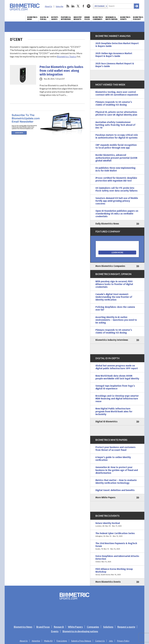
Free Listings (62, 641)
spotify (89, 6)
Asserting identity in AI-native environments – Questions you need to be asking (116, 320)
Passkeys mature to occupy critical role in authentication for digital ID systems (117, 136)
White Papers (75, 627)
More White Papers (105, 498)
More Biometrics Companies (110, 266)
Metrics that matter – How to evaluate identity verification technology (116, 482)
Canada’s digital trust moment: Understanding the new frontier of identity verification (114, 297)
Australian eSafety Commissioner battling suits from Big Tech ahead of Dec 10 (115, 125)
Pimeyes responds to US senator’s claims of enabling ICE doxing (114, 103)
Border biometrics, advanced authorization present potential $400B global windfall (116, 158)
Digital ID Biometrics (106, 422)
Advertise (36, 641)
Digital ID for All (44, 18)
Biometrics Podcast (138, 18)
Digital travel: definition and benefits (115, 490)
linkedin (73, 6)
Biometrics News (32, 18)
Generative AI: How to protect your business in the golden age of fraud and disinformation (117, 470)
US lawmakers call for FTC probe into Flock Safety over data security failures (116, 189)
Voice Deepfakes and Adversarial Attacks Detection (117, 559)
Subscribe (60, 6)
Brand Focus (87, 18)
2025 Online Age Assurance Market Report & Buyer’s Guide (114, 55)
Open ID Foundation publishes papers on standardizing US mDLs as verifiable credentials (117, 214)
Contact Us (100, 641)
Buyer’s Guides (55, 18)
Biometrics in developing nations (80, 631)
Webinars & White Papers (111, 18)
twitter (78, 6)
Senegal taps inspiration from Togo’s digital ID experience (115, 387)
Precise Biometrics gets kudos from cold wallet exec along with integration (61, 71)
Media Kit (48, 641)
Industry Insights (78, 18)
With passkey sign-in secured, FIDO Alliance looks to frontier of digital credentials (114, 284)
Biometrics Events (125, 18)
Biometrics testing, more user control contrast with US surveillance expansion (117, 93)
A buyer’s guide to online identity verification (113, 459)
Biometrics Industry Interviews (112, 340)
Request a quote (126, 627)
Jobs (111, 641)
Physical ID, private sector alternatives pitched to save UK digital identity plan (116, 113)
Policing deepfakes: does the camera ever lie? (115, 308)
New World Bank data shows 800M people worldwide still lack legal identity (117, 377)
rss (68, 6)
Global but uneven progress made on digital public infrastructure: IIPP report (117, 367)
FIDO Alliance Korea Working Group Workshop (117, 572)
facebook (83, 6)
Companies (93, 627)
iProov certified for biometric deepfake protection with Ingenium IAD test (116, 179)
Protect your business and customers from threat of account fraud (115, 449)
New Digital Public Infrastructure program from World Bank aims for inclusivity (114, 411)
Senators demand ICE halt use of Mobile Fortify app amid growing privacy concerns (117, 201)
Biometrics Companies (98, 18)
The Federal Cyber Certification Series (117, 535)
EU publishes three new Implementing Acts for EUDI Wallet (115, 169)
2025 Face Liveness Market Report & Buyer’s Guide (115, 65)
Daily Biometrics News (107, 224)
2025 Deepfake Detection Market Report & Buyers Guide (117, 45)
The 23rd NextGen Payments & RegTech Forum (117, 546)
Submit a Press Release (81, 641)
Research (59, 627)
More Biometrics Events (108, 582)
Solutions (108, 627)
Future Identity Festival (117, 525)
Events (55, 631)
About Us (48, 6)
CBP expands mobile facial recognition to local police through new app (116, 146)
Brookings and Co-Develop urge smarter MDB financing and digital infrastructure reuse (117, 399)
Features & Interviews (66, 18)
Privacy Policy (123, 641)
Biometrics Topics (67, 56)
